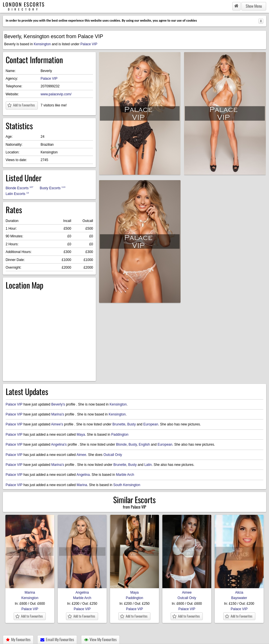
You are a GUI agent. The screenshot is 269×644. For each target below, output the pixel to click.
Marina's (58, 414)
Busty (131, 424)
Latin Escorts (17, 194)
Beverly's (58, 404)
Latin (148, 465)
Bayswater (239, 598)
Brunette (119, 424)
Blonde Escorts (19, 188)
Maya (81, 435)
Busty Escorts (53, 188)
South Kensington (127, 485)
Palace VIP (89, 44)
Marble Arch (125, 475)
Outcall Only (113, 455)
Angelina (83, 475)
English (144, 445)
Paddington (120, 435)
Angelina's (59, 445)
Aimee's (57, 424)
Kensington (42, 44)
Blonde (121, 445)
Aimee (81, 455)
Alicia (239, 590)
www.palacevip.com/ (56, 94)
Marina (82, 485)
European (151, 424)
